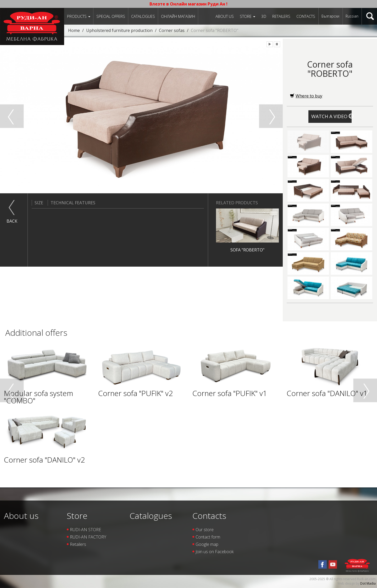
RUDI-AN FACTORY (88, 537)
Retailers (281, 16)
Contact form (208, 537)
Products (79, 16)
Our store (205, 530)
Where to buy (306, 96)
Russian (352, 16)
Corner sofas (172, 30)
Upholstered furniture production (119, 30)
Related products (237, 203)
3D (264, 16)
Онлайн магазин (178, 16)
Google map (207, 544)
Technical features (71, 203)
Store (248, 16)
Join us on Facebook (215, 552)
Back (12, 221)
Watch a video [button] (331, 116)
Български (330, 16)
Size (37, 203)
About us (225, 16)
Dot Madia (368, 583)
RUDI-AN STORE (85, 530)
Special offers (111, 16)
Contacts (306, 16)
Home (74, 30)
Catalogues (143, 16)
